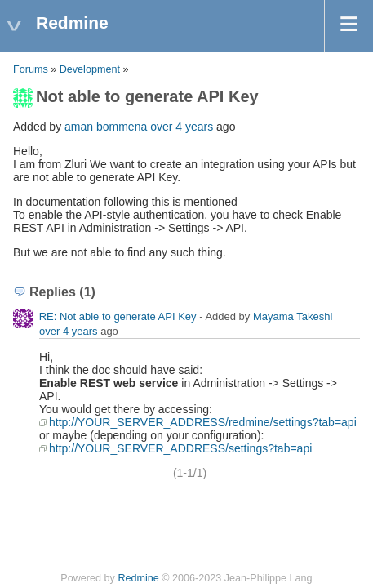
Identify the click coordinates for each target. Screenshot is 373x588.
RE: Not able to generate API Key (118, 316)
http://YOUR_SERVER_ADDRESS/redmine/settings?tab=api (203, 422)
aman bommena (106, 127)
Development (90, 69)
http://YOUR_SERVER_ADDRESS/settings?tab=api (180, 448)
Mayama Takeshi (293, 316)
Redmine (138, 578)
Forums (31, 69)
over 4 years (182, 127)
